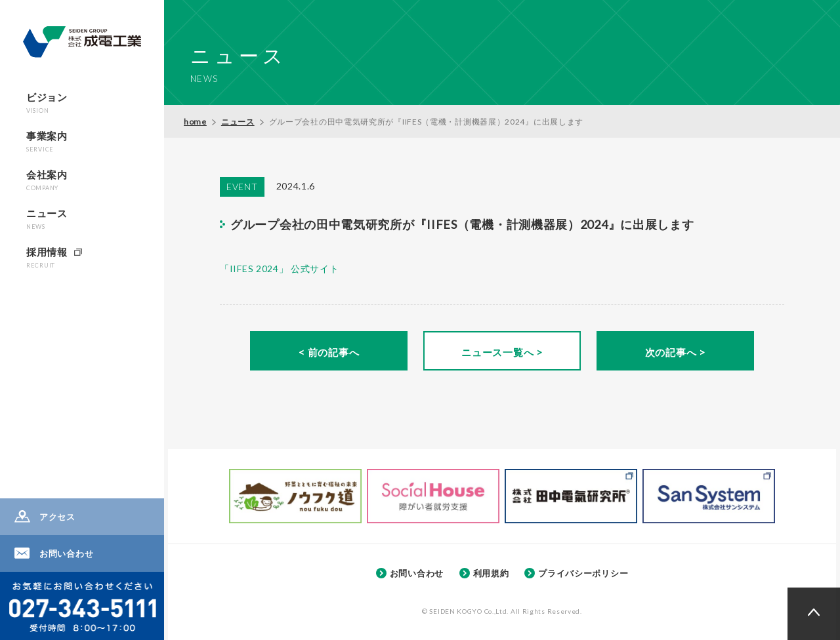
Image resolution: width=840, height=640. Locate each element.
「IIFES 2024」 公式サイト (280, 269)
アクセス (57, 517)
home (195, 122)
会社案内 (47, 180)
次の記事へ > (675, 352)
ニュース (47, 219)
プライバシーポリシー (583, 573)
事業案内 (47, 141)
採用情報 (47, 257)
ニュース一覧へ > (502, 352)
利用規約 (491, 573)
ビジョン (47, 103)
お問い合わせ (66, 553)
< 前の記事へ (329, 352)
